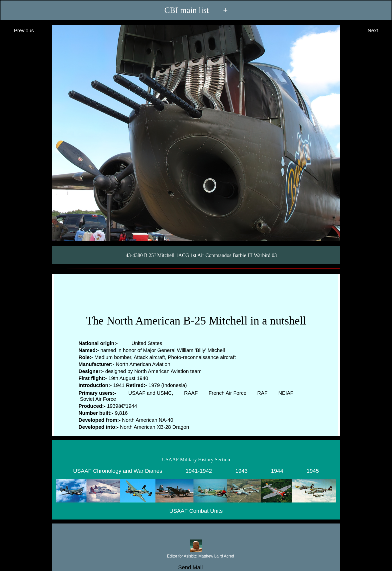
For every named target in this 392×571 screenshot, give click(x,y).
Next (377, 31)
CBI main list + (196, 10)
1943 (241, 471)
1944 (277, 471)
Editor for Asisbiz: (196, 556)
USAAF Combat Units (196, 511)
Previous (19, 31)
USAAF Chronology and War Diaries (118, 471)
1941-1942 (199, 471)
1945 (313, 471)
